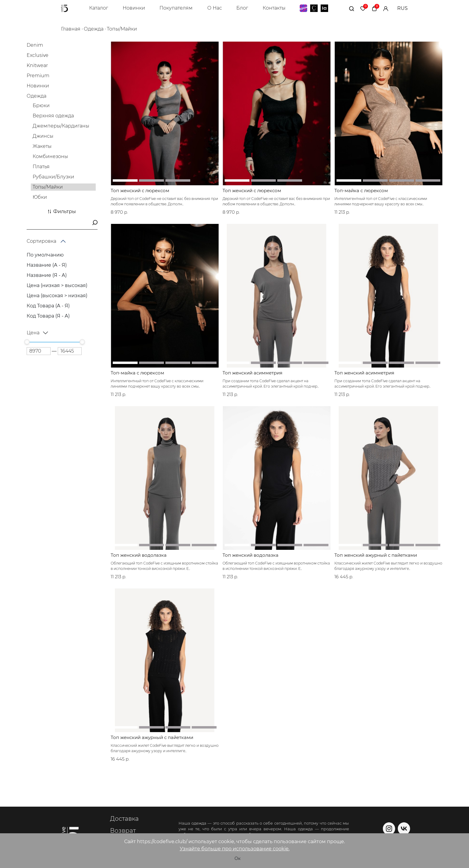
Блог (242, 8)
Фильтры (62, 211)
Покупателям (176, 8)
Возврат (123, 831)
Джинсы (43, 136)
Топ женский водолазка (139, 555)
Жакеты (42, 146)
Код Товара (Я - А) (48, 316)
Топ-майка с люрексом (361, 191)
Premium (38, 76)
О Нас (215, 8)
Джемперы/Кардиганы (61, 126)
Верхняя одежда (53, 116)
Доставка (124, 819)
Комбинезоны (50, 156)
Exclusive (38, 55)
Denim (35, 45)
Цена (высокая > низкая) (57, 296)
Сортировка (41, 241)
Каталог (99, 8)
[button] (125, 180)
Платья (41, 167)
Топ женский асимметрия (252, 373)
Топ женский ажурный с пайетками (376, 555)
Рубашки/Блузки (53, 177)
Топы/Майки (122, 29)
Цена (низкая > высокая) (57, 285)
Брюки (41, 106)
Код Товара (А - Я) (48, 306)
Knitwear (37, 65)
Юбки (40, 197)
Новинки (134, 8)
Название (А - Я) (47, 265)
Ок (237, 858)
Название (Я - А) (47, 275)
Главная (71, 29)
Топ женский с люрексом (140, 191)
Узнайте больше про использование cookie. (235, 849)
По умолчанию (45, 255)
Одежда (94, 29)
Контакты (274, 8)
